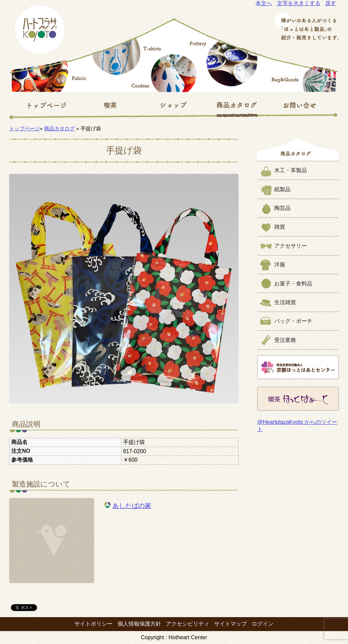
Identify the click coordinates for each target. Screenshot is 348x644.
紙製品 (282, 189)
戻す (331, 3)
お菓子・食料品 (293, 284)
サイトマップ (230, 624)
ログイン (263, 624)
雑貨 (280, 227)
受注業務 (285, 340)
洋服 (280, 265)
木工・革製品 (291, 170)
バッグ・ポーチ (293, 321)
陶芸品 (282, 208)
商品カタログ (59, 128)
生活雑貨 (285, 302)
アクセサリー (291, 246)
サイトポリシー (93, 624)
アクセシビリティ (188, 624)
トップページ (24, 128)
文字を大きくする (299, 3)
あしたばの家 (132, 506)
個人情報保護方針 (139, 624)
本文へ (264, 3)
